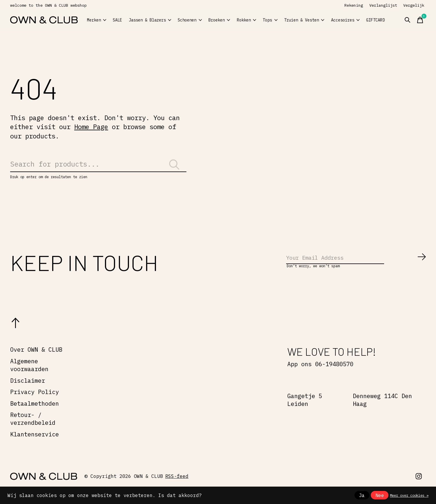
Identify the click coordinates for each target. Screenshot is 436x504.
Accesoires (356, 20)
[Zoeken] (98, 167)
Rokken (260, 20)
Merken (100, 20)
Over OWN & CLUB (36, 357)
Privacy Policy (34, 400)
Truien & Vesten (319, 20)
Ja (362, 495)
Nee (380, 495)
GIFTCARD (394, 20)
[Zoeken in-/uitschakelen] (417, 20)
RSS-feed (177, 484)
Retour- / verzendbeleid (33, 427)
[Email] (356, 264)
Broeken (227, 20)
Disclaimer (28, 388)
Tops (289, 20)
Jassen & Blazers (154, 20)
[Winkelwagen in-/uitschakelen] (430, 20)
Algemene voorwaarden (29, 373)
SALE (126, 20)
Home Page (91, 127)
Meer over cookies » (409, 495)
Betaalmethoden (34, 411)
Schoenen (190, 20)
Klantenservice (34, 442)
